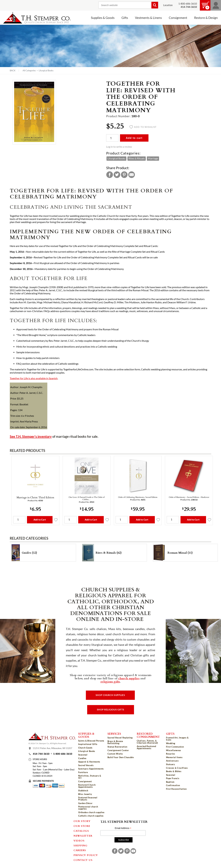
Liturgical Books (46, 70)
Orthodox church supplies (91, 812)
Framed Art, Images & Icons (177, 739)
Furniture (83, 772)
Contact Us (83, 860)
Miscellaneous (174, 750)
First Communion (175, 747)
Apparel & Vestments (89, 762)
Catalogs (81, 831)
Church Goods (85, 748)
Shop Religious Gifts (111, 710)
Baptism (170, 782)
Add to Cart (40, 520)
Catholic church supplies (91, 816)
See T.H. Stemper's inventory (31, 437)
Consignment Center (118, 750)
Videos (79, 840)
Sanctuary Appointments (91, 769)
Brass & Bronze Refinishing (115, 742)
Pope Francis (173, 778)
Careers (80, 850)
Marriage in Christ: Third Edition (35, 497)
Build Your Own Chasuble (121, 757)
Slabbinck (83, 791)
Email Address (123, 828)
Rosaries (171, 754)
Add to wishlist (143, 127)
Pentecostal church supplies (88, 808)
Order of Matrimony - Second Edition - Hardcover (189, 497)
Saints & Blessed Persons (91, 741)
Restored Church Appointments (87, 786)
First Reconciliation (176, 789)
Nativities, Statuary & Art (90, 777)
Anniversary (172, 761)
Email (132, 175)
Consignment (178, 18)
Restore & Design (206, 18)
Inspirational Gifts (88, 744)
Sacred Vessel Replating (120, 738)
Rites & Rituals (137, 158)
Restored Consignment (148, 735)
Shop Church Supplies (110, 695)
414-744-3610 (41, 754)
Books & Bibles (174, 771)
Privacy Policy (86, 855)
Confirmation (173, 785)
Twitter (117, 175)
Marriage (153, 158)
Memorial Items (174, 757)
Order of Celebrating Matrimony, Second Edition (138, 497)
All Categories (29, 70)
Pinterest (124, 175)
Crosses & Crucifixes (177, 768)
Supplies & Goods (103, 18)
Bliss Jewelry (85, 794)
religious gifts (110, 681)
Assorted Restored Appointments (146, 747)
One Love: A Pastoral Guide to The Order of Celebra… (87, 498)
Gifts (125, 18)
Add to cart (134, 138)
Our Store (82, 826)
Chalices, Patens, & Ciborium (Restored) (147, 742)
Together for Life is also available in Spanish (34, 378)
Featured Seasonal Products (88, 799)
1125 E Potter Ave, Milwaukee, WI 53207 (52, 748)
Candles (82, 758)
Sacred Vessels (86, 765)
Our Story (82, 821)
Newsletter (83, 836)
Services (114, 734)
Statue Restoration (117, 747)
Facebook (110, 175)
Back (13, 71)
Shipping (80, 845)
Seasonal (83, 755)
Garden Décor (85, 803)
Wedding (171, 743)
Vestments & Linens (148, 18)
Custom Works (115, 754)
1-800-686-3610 (188, 4)
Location (168, 5)
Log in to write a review (119, 147)
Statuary (171, 764)
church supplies (129, 678)
